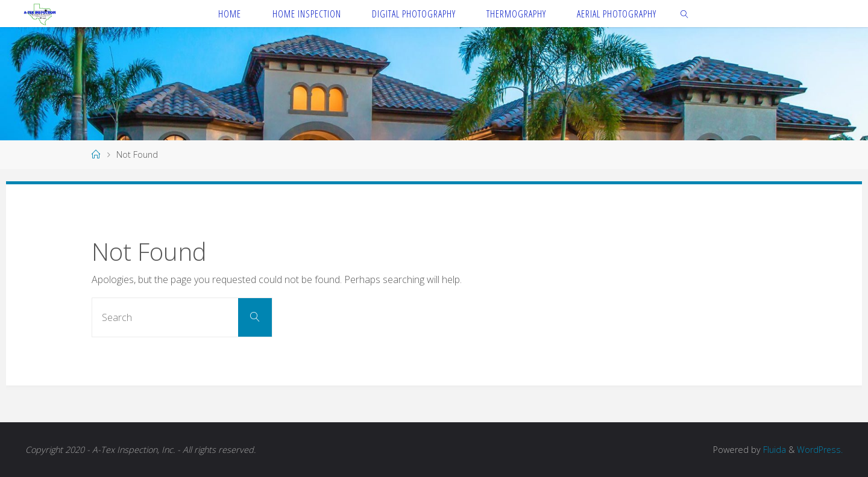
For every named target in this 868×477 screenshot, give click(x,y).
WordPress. (819, 450)
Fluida (773, 450)
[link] (685, 14)
